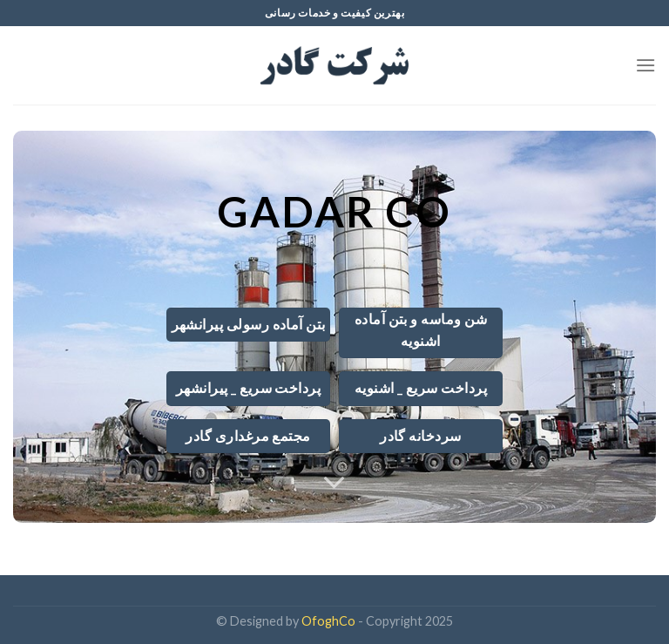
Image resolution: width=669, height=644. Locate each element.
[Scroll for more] (334, 483)
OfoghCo (328, 621)
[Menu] (645, 65)
